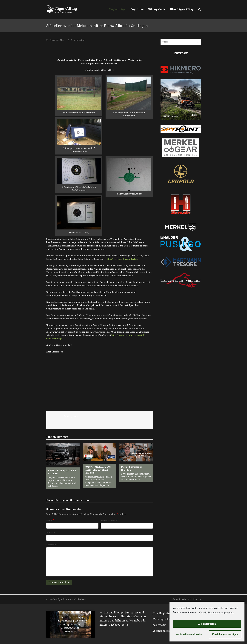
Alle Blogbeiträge (163, 613)
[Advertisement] (100, 50)
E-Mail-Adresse (109, 520)
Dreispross (71, 416)
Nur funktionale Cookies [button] (189, 634)
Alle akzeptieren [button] (207, 624)
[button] (200, 9)
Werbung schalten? (164, 619)
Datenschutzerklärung (167, 631)
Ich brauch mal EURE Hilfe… (185, 599)
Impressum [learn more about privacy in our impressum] (228, 613)
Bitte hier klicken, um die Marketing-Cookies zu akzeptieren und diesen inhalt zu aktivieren (70, 624)
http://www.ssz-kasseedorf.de (122, 259)
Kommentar (52, 545)
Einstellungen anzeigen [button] (225, 634)
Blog (62, 40)
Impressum (159, 625)
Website (51, 532)
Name (50, 520)
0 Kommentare (78, 40)
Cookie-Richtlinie (209, 613)
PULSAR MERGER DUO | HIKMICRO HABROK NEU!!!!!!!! (98, 470)
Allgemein (54, 40)
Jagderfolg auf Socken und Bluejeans (66, 599)
